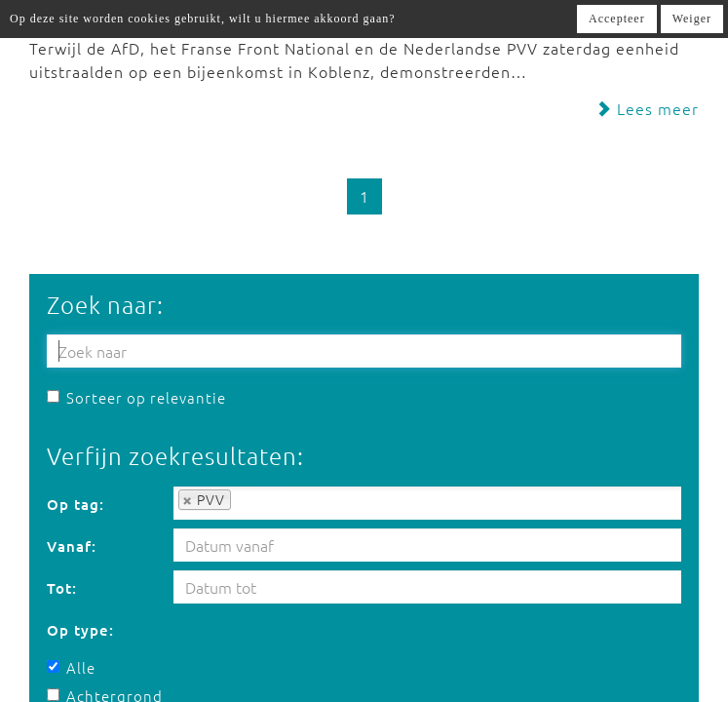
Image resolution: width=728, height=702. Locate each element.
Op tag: (76, 504)
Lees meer (647, 108)
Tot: (62, 588)
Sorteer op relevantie (136, 397)
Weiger (692, 19)
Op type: (80, 630)
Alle (71, 667)
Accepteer (617, 19)
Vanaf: (72, 546)
